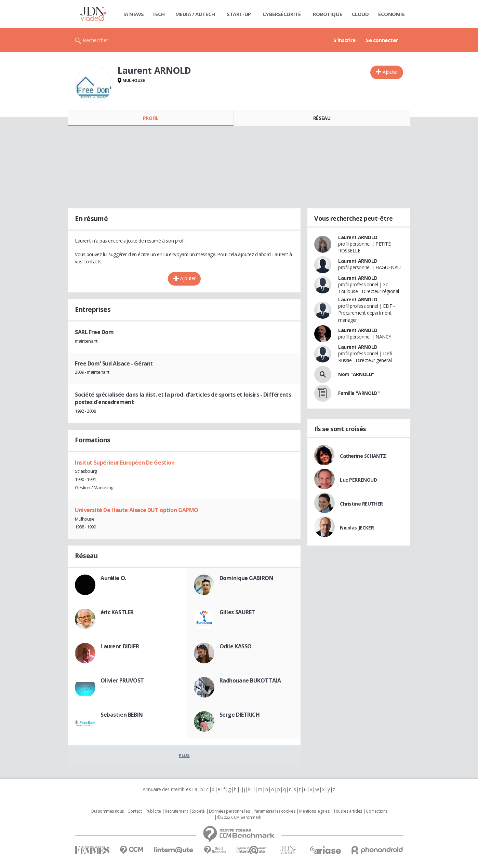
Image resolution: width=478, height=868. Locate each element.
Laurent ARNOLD (358, 237)
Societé (198, 811)
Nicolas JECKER (357, 528)
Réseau (322, 118)
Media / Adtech (195, 14)
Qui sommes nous (107, 811)
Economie (391, 14)
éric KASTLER (117, 612)
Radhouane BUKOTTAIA (250, 680)
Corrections (376, 811)
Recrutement (176, 811)
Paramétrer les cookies (275, 811)
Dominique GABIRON (247, 578)
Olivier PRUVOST (122, 680)
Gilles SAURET (237, 612)
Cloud (360, 14)
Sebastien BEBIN (122, 715)
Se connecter (382, 40)
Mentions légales (314, 811)
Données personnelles (229, 811)
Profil (151, 118)
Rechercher (96, 40)
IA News (134, 14)
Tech (158, 14)
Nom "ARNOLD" (356, 374)
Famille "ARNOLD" (359, 393)
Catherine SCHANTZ (363, 456)
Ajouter (390, 72)
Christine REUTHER (361, 504)
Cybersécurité (282, 14)
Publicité (153, 811)
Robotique (327, 14)
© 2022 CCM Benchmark (239, 817)
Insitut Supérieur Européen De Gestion (125, 463)
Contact (135, 811)
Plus (184, 755)
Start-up (239, 14)
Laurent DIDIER (120, 646)
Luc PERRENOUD (358, 480)
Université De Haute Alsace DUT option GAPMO (137, 510)
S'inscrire (344, 40)
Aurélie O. (113, 578)
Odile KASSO (236, 646)
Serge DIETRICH (240, 715)
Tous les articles (348, 811)
